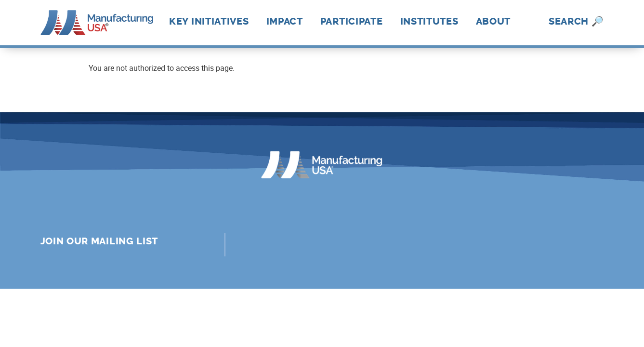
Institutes (429, 21)
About (493, 21)
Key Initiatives (209, 21)
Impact (285, 21)
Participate (352, 21)
